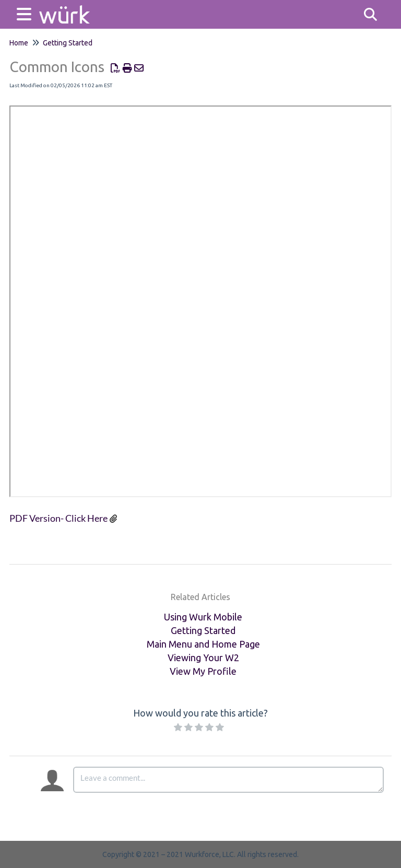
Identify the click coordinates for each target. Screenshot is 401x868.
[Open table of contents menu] (26, 13)
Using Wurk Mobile (203, 617)
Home (19, 43)
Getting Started (68, 43)
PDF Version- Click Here (58, 518)
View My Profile (203, 671)
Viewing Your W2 (203, 658)
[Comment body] (228, 780)
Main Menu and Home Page (203, 644)
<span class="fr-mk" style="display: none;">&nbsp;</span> (200, 301)
